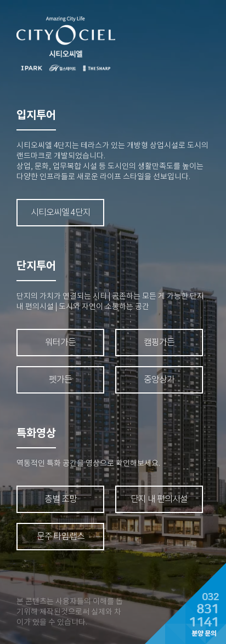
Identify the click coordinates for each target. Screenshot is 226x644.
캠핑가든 (159, 342)
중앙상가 (159, 380)
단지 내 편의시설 (159, 499)
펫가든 (60, 380)
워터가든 (60, 342)
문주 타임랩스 (61, 536)
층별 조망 (61, 499)
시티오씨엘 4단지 (61, 212)
